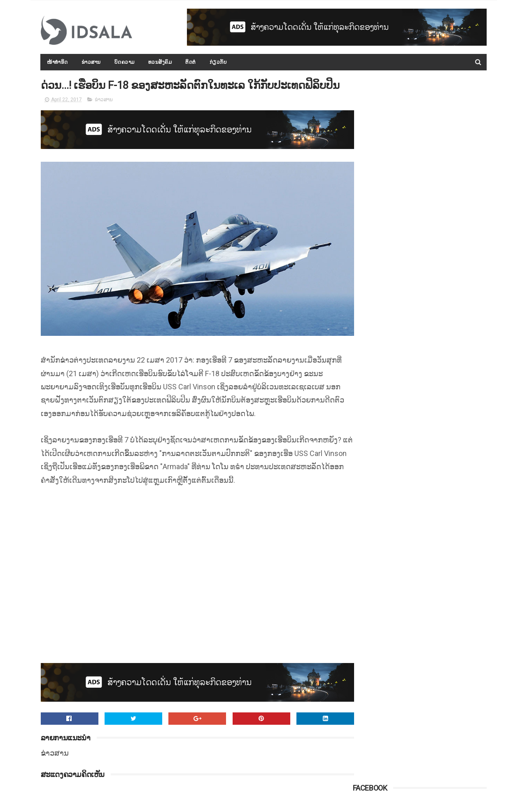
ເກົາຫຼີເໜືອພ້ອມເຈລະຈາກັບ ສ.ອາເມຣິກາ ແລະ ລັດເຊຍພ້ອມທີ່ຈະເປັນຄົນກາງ (438, 221)
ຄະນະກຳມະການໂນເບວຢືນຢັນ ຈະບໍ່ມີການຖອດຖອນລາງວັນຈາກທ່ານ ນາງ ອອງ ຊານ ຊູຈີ (440, 483)
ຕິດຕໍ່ (191, 62)
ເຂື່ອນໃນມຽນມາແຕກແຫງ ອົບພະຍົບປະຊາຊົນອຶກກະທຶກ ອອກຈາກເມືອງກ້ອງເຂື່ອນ (439, 521)
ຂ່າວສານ (91, 62)
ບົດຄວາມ (125, 62)
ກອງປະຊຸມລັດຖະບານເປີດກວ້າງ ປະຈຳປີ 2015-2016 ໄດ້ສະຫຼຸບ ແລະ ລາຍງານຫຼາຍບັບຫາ (438, 296)
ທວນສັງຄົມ (160, 62)
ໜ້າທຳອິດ (58, 62)
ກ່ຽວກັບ (218, 62)
